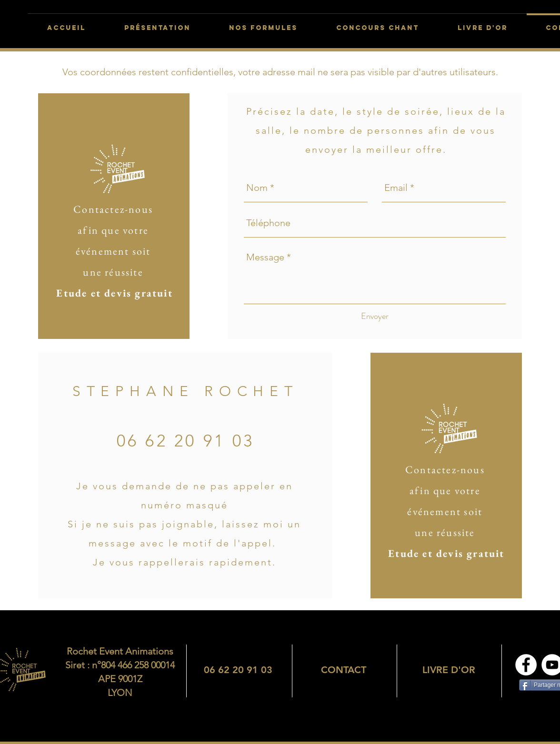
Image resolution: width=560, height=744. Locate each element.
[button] (377, 24)
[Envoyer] (375, 316)
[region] (238, 670)
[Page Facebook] (526, 665)
